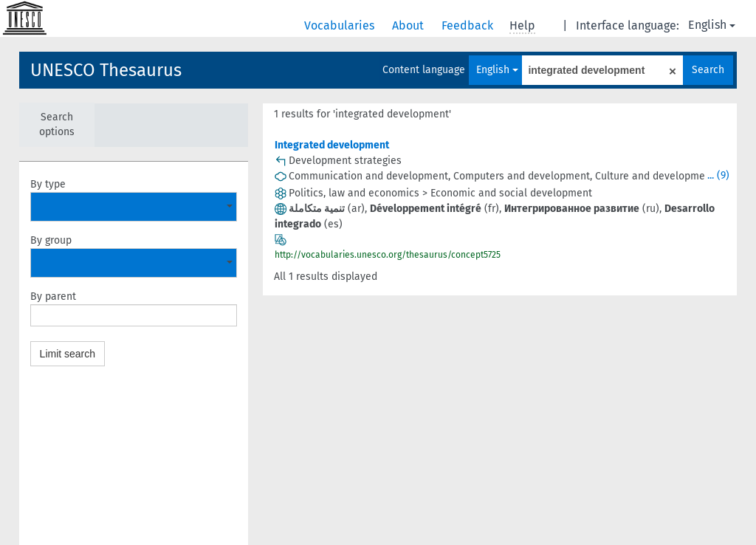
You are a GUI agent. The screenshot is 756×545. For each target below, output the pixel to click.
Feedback (469, 25)
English (712, 25)
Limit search (68, 354)
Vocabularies (341, 25)
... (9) (718, 175)
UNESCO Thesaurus (106, 70)
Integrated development (332, 145)
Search (708, 70)
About (409, 25)
